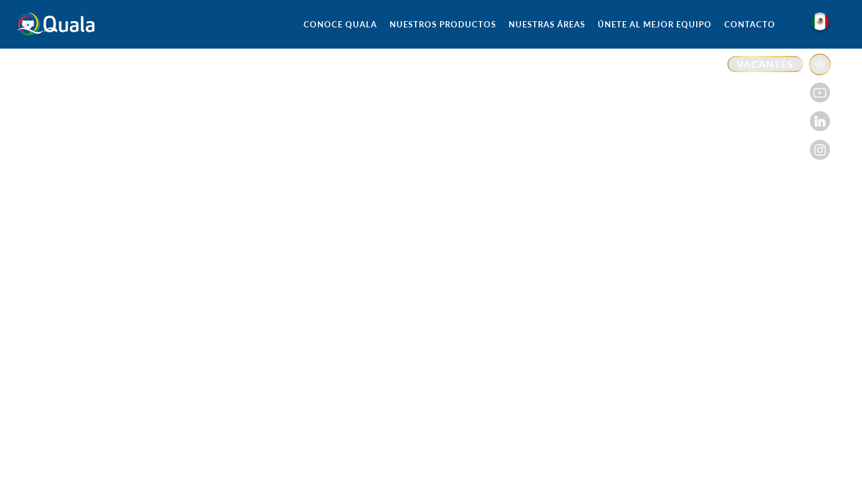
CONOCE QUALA (340, 24)
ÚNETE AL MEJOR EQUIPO (655, 24)
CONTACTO (750, 24)
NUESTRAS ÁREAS (547, 24)
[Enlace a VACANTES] (779, 64)
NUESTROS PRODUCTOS (443, 24)
